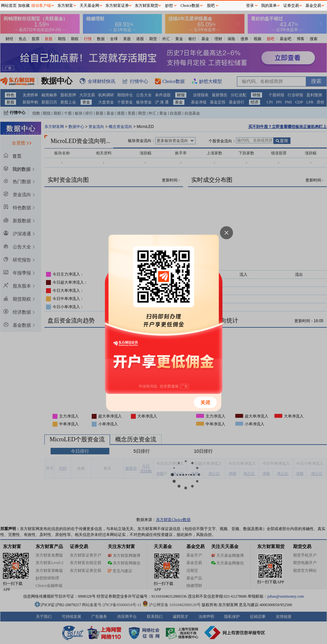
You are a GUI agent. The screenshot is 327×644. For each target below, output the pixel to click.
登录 (250, 6)
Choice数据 (190, 6)
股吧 (211, 6)
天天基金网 (89, 6)
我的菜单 (269, 6)
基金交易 (313, 6)
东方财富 (65, 6)
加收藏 (24, 6)
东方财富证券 (117, 6)
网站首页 (9, 6)
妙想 (169, 6)
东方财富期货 (147, 6)
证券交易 (291, 6)
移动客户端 (41, 6)
